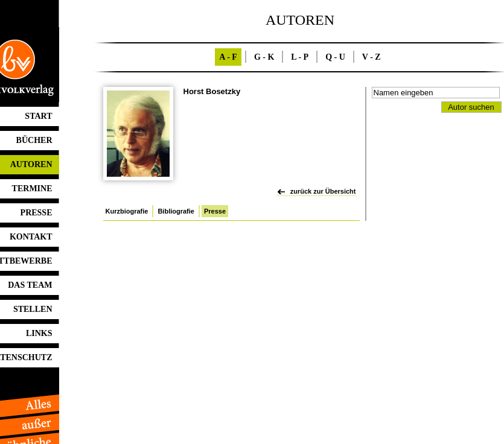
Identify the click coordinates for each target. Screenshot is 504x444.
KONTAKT (31, 237)
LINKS (39, 333)
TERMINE (32, 189)
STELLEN (33, 309)
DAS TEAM (30, 285)
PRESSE (37, 213)
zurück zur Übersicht (323, 191)
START (38, 116)
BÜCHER (34, 140)
